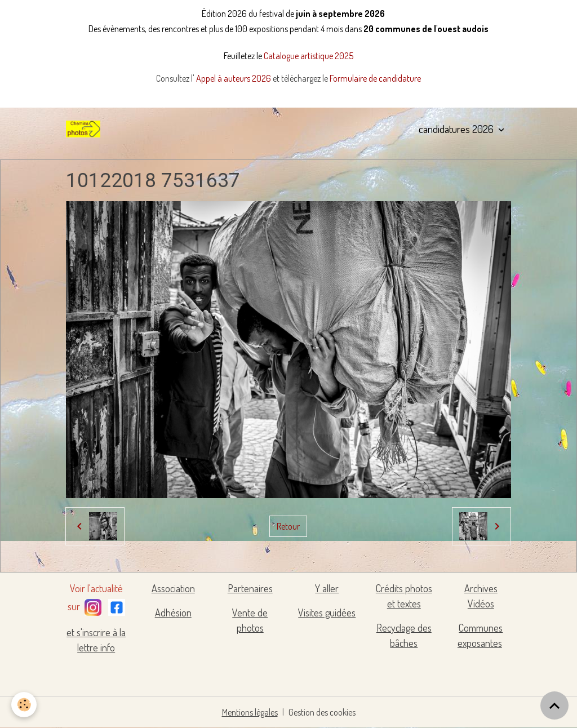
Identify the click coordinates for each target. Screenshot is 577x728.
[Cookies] (24, 705)
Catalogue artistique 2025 (309, 56)
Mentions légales (250, 712)
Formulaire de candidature (375, 78)
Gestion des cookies (322, 712)
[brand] (85, 129)
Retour (288, 526)
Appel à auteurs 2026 (234, 78)
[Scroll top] (554, 705)
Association (173, 588)
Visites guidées (327, 612)
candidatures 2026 (457, 129)
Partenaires (250, 588)
